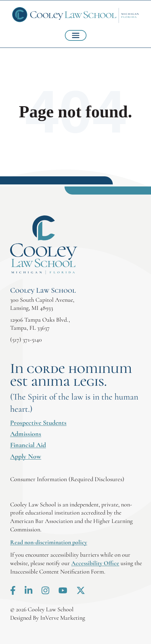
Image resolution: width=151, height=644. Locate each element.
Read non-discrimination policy (49, 542)
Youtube (63, 590)
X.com (81, 590)
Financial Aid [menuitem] (28, 445)
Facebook (13, 590)
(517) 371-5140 (26, 340)
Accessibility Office (95, 563)
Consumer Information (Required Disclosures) (67, 479)
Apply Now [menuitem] (26, 457)
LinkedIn (29, 590)
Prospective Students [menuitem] (38, 423)
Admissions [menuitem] (26, 434)
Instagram (45, 590)
